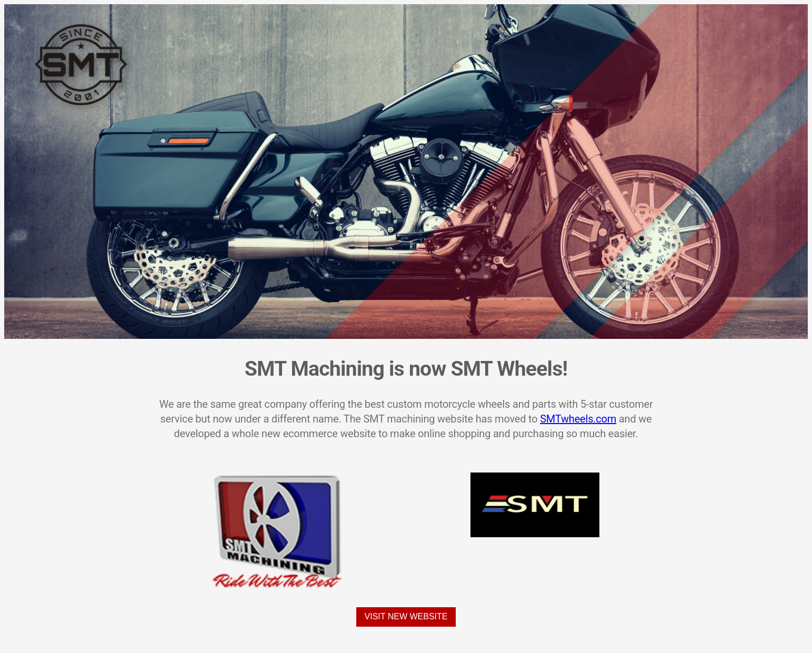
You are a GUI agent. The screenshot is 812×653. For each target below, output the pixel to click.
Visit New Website (406, 616)
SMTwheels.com (578, 419)
